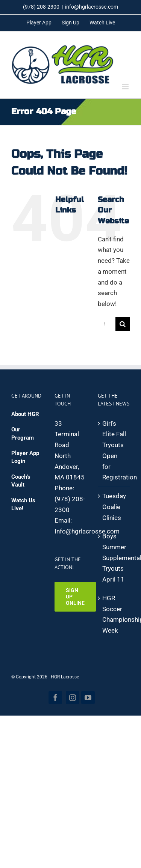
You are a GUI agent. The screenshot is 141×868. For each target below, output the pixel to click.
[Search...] (107, 324)
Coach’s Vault (21, 481)
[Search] (123, 324)
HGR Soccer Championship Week (114, 614)
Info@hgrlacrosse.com (87, 531)
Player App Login (25, 457)
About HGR (25, 414)
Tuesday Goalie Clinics (114, 507)
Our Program (23, 433)
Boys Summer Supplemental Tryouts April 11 (114, 558)
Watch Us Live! (23, 504)
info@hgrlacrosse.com (92, 7)
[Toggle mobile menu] (126, 87)
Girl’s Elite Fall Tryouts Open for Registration (114, 451)
